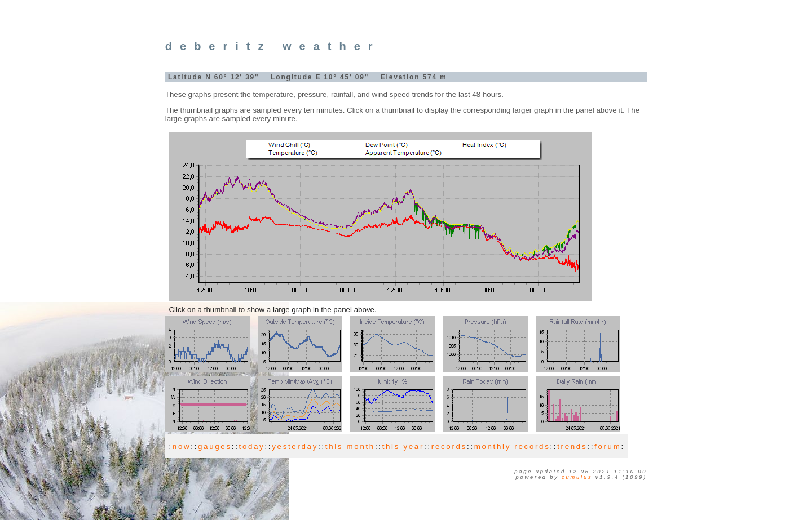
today (252, 446)
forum (608, 446)
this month (350, 446)
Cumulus (577, 477)
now (182, 446)
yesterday (295, 446)
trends (572, 446)
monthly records (512, 446)
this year (403, 446)
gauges (215, 446)
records (449, 446)
